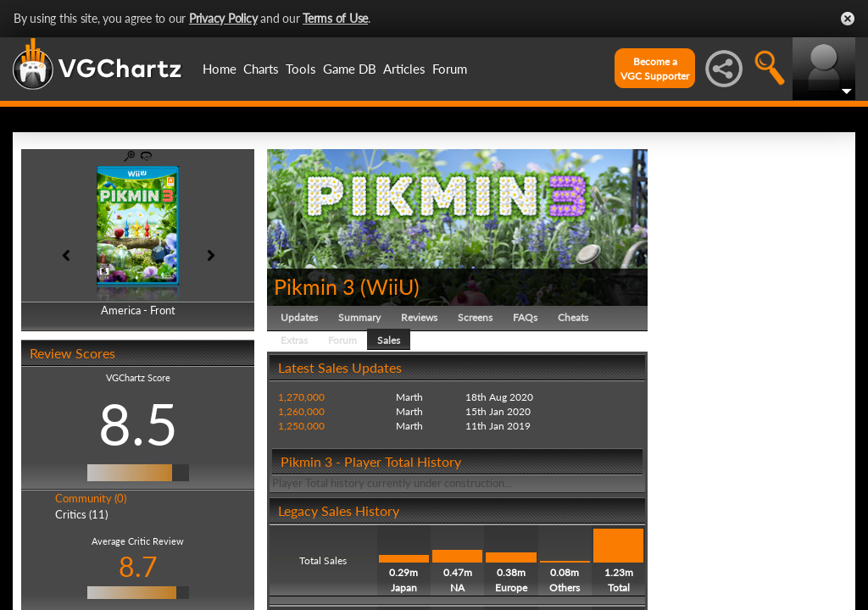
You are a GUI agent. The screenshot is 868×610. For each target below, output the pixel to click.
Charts (261, 69)
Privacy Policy (223, 18)
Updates (299, 317)
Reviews (419, 317)
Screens (475, 317)
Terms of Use (335, 18)
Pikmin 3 (314, 286)
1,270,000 (301, 397)
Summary (359, 317)
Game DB (350, 69)
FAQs (525, 317)
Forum (450, 69)
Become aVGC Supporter (655, 69)
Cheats (573, 317)
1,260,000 (301, 411)
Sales (389, 340)
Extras (294, 340)
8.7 (138, 566)
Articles (404, 69)
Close (848, 19)
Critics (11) (81, 514)
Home (220, 69)
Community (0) (91, 498)
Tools (301, 69)
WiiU (390, 286)
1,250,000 (301, 426)
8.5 (138, 424)
